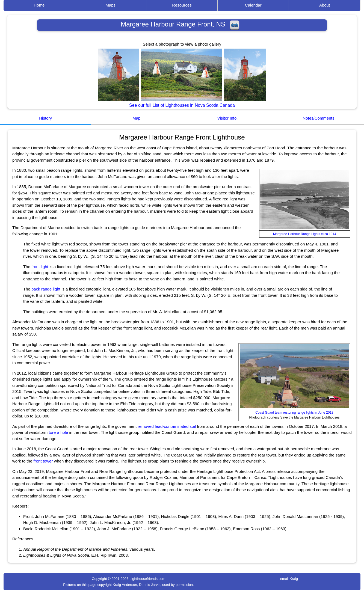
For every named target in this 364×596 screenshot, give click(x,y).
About (325, 5)
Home (39, 5)
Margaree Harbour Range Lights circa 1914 (305, 234)
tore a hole (58, 432)
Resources (182, 5)
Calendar (253, 5)
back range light (46, 289)
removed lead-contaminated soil (167, 426)
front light (40, 267)
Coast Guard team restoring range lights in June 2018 (294, 413)
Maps (110, 5)
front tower (43, 461)
